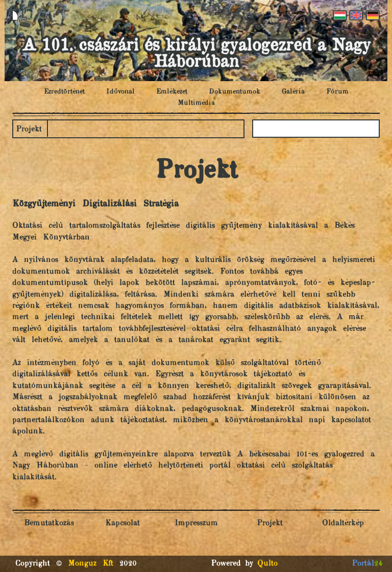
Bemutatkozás (49, 523)
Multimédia (196, 103)
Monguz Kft (91, 564)
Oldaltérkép (343, 523)
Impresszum (196, 523)
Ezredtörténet (64, 92)
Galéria (293, 92)
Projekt (29, 129)
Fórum (337, 92)
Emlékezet (172, 92)
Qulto (267, 564)
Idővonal (120, 92)
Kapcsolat (122, 523)
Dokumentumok (235, 92)
